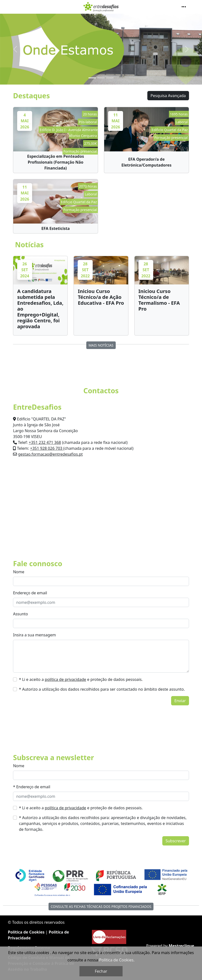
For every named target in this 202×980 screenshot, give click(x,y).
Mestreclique (181, 946)
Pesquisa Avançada (168, 96)
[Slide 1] (92, 78)
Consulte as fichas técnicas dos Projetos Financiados (101, 907)
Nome (19, 572)
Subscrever (176, 841)
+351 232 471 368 (45, 442)
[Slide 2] (101, 78)
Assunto (20, 614)
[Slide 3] (110, 78)
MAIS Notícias (101, 345)
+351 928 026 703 (47, 448)
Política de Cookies (26, 932)
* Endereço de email (32, 787)
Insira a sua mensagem (34, 635)
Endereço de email (30, 593)
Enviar (180, 701)
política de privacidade (66, 679)
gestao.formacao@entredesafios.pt (50, 454)
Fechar (101, 971)
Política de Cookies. (117, 960)
